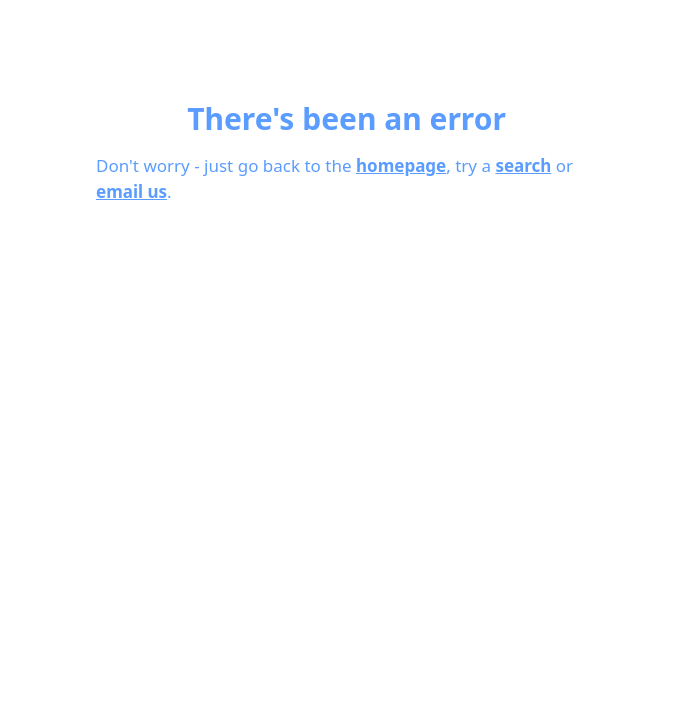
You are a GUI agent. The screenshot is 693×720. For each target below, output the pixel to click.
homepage (401, 165)
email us (131, 191)
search (523, 165)
